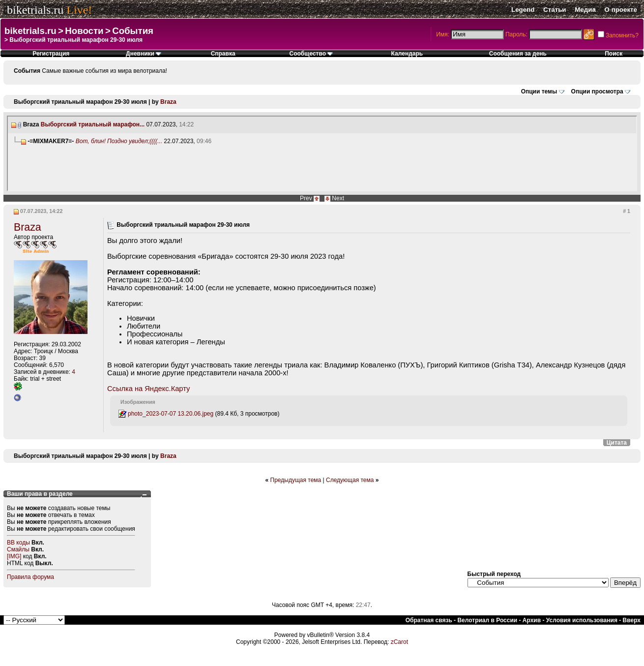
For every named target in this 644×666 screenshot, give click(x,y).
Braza (168, 102)
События (133, 31)
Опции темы (539, 91)
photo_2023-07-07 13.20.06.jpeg (171, 414)
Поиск (614, 54)
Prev (306, 198)
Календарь (407, 54)
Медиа (585, 10)
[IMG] (14, 556)
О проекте (621, 10)
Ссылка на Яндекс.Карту (148, 389)
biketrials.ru (35, 10)
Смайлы (18, 549)
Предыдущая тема (296, 480)
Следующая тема (350, 480)
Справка (223, 54)
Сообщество (311, 54)
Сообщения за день (518, 54)
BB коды (18, 543)
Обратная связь (429, 620)
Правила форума (30, 577)
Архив (532, 620)
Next (338, 198)
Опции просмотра (597, 91)
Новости (84, 31)
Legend (523, 10)
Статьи (555, 10)
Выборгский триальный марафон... (93, 124)
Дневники (144, 54)
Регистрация (51, 54)
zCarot (399, 642)
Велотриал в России (487, 620)
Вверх (632, 620)
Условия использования (582, 620)
